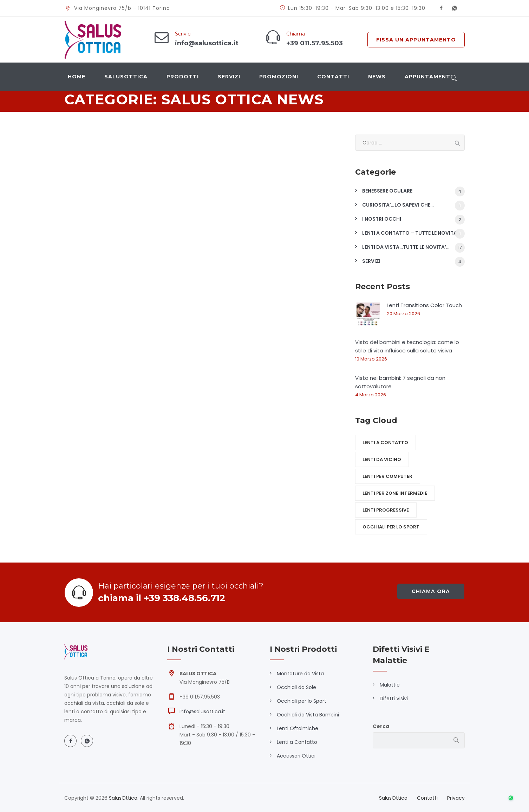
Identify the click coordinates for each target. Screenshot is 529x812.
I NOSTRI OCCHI (382, 219)
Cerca (381, 726)
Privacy (456, 798)
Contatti (333, 77)
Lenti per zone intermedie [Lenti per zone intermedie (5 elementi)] (395, 493)
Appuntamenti (428, 77)
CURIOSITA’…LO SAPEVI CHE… (398, 205)
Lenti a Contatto (297, 742)
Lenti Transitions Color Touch (424, 305)
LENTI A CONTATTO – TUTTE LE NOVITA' (410, 233)
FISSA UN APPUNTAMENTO (416, 40)
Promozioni (279, 77)
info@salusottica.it (202, 712)
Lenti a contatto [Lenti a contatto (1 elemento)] (385, 443)
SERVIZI (371, 261)
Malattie (390, 685)
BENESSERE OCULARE (387, 191)
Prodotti (183, 77)
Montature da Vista (300, 674)
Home (77, 77)
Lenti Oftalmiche (298, 728)
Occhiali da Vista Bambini (308, 715)
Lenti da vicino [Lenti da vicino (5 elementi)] (382, 459)
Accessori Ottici (296, 756)
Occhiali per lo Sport (302, 701)
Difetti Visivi (394, 699)
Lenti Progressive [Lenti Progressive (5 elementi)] (386, 510)
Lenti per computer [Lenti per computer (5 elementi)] (387, 476)
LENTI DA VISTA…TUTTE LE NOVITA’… (406, 247)
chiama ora (431, 591)
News (377, 77)
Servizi (229, 77)
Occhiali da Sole (296, 687)
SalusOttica (126, 77)
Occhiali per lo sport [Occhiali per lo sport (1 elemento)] (391, 527)
